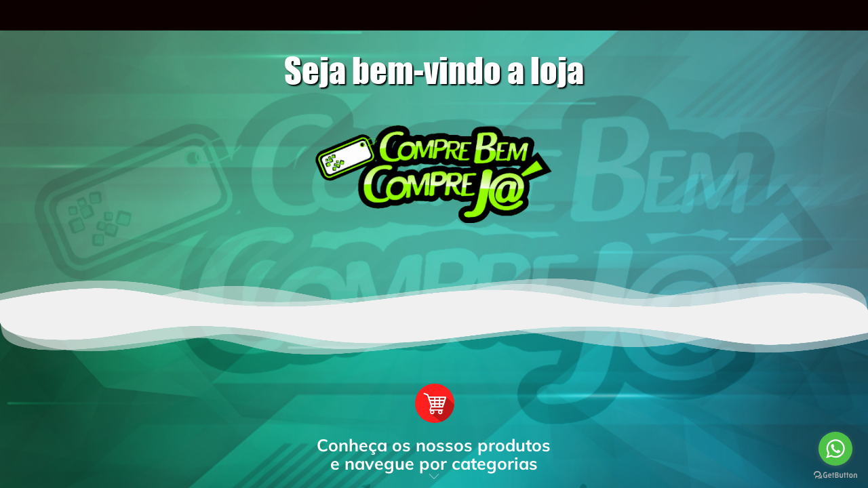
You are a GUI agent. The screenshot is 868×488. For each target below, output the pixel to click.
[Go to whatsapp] (835, 449)
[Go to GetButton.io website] (835, 474)
